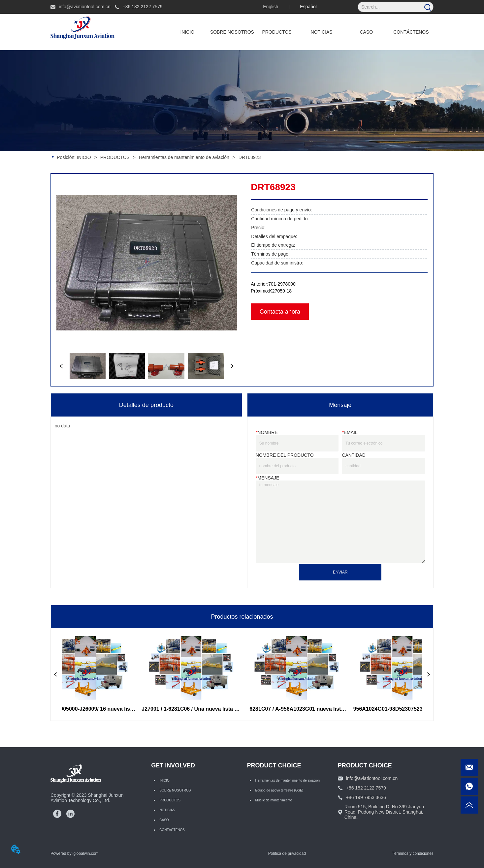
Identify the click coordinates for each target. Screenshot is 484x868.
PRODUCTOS (115, 157)
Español (308, 7)
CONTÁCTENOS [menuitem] (411, 32)
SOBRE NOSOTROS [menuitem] (232, 32)
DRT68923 (249, 157)
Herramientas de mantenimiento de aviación (184, 157)
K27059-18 (281, 291)
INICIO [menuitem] (187, 32)
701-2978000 (282, 284)
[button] (277, 32)
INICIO (84, 157)
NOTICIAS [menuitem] (322, 32)
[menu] (299, 32)
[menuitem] (277, 32)
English (271, 7)
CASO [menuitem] (366, 32)
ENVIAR (340, 572)
